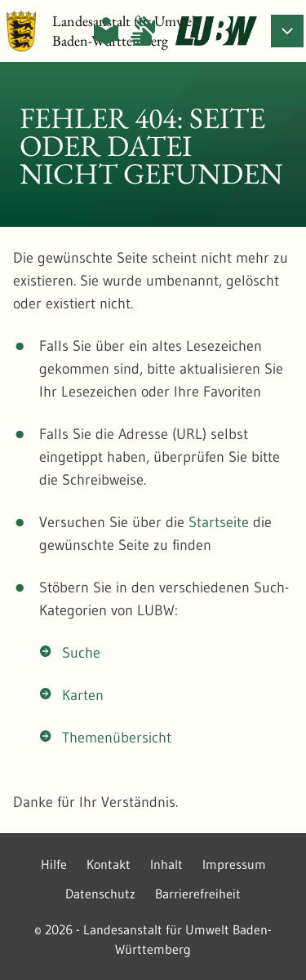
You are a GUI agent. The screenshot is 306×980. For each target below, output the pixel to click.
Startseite (219, 522)
